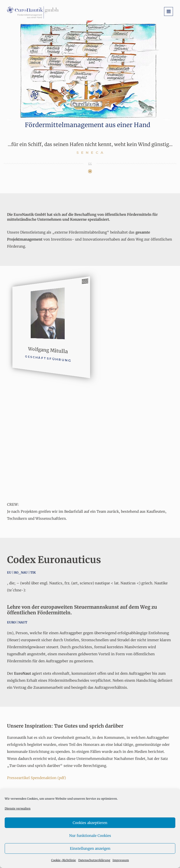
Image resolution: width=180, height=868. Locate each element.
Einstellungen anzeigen (90, 848)
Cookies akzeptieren (90, 823)
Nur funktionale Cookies (90, 836)
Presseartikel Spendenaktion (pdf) (36, 778)
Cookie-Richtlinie (64, 860)
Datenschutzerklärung (94, 860)
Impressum (121, 860)
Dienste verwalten (18, 808)
